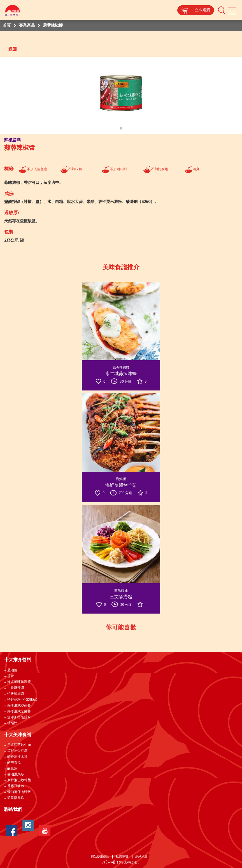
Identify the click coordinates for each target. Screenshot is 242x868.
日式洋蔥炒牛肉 (19, 745)
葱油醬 (13, 670)
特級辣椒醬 (16, 694)
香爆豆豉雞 (16, 786)
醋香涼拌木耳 (17, 757)
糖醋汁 (12, 723)
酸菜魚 (12, 769)
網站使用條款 (100, 857)
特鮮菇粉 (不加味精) (22, 700)
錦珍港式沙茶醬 (19, 706)
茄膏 (11, 676)
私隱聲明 (122, 857)
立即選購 (203, 10)
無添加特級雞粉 (19, 717)
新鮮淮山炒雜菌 (19, 780)
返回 (13, 49)
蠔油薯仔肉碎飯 (19, 792)
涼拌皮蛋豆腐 (17, 751)
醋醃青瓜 (14, 763)
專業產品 (27, 25)
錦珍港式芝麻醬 (19, 712)
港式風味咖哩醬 (19, 682)
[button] (222, 10)
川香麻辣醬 (16, 688)
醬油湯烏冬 (16, 775)
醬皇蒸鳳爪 (16, 798)
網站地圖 (142, 857)
